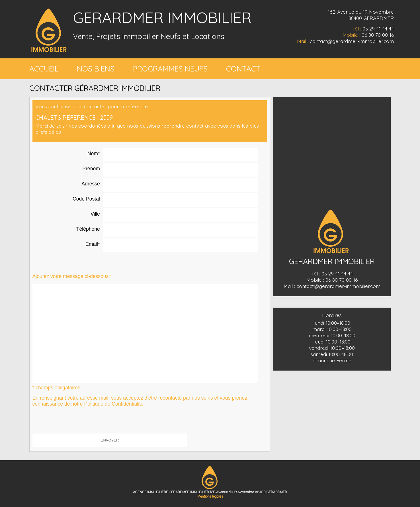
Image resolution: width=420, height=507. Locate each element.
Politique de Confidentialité (114, 404)
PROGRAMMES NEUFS (170, 69)
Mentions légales (210, 496)
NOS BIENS (96, 69)
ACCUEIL (44, 69)
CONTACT (243, 69)
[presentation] (76, 422)
